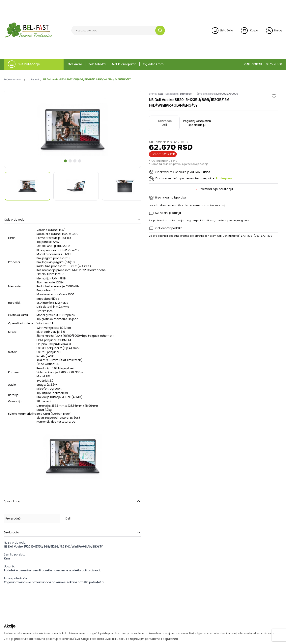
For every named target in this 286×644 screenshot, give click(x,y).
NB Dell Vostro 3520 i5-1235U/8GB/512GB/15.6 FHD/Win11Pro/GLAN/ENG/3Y (87, 80)
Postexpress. (225, 178)
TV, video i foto (153, 64)
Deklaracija (72, 532)
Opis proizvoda (72, 220)
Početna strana (13, 80)
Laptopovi (33, 80)
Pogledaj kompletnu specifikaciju (197, 123)
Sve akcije (75, 64)
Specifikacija (72, 501)
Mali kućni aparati (124, 64)
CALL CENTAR (263, 64)
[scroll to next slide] (65, 161)
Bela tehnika (97, 64)
